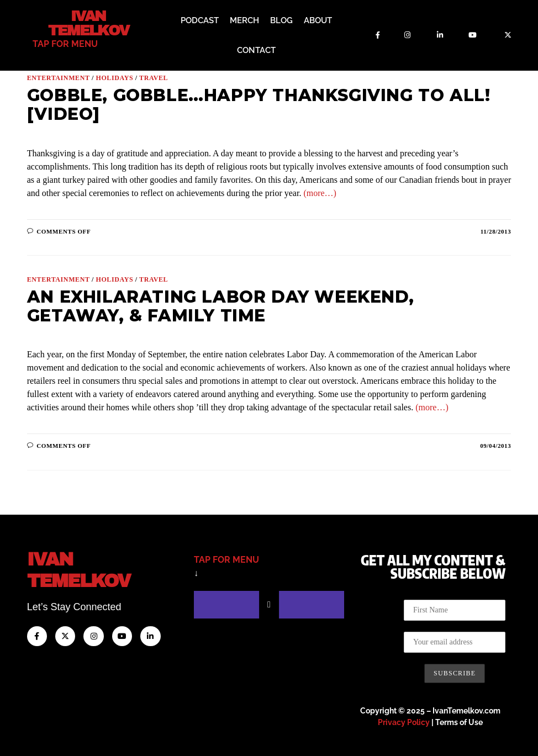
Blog (281, 20)
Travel (154, 78)
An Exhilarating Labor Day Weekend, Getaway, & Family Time (220, 306)
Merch (244, 20)
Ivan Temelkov (88, 23)
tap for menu (65, 43)
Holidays (114, 78)
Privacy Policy (404, 722)
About (318, 20)
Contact (256, 50)
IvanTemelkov (89, 569)
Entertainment (59, 78)
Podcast (200, 20)
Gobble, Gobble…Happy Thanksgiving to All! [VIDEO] (259, 105)
